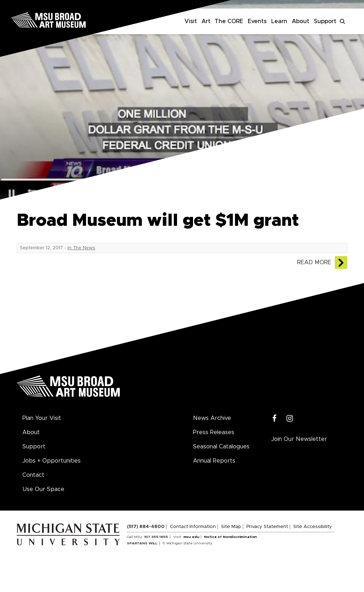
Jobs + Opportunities (52, 461)
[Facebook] (275, 419)
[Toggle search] (343, 21)
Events (257, 21)
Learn (279, 21)
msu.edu (191, 537)
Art (206, 21)
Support (325, 21)
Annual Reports (214, 461)
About (301, 21)
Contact (33, 475)
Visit (191, 21)
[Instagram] (290, 419)
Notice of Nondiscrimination (231, 537)
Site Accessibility (313, 527)
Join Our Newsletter (299, 439)
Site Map (231, 527)
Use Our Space (43, 489)
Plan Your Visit (42, 418)
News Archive (212, 418)
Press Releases (214, 432)
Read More (314, 262)
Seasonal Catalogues (221, 447)
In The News (81, 248)
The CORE (229, 21)
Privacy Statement (267, 527)
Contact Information (193, 527)
